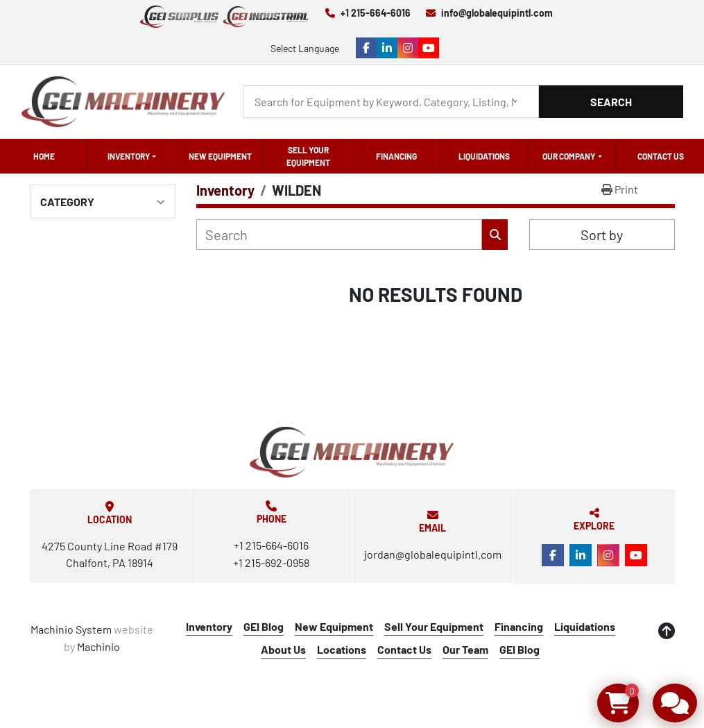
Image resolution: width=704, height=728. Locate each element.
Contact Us (661, 156)
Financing (396, 156)
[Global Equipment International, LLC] (352, 452)
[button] (132, 156)
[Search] (391, 102)
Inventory (129, 156)
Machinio (98, 646)
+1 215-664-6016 (376, 13)
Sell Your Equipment (308, 156)
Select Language (305, 48)
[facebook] (366, 48)
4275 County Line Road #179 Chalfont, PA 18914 (110, 554)
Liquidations (484, 156)
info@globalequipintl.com (497, 13)
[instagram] (408, 48)
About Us (283, 649)
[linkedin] (387, 48)
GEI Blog (264, 626)
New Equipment (220, 156)
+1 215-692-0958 (271, 562)
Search (611, 102)
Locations (342, 649)
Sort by (602, 235)
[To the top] (667, 631)
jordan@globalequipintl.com (433, 554)
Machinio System (71, 629)
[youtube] (429, 48)
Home (44, 156)
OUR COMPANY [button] (569, 156)
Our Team (465, 649)
